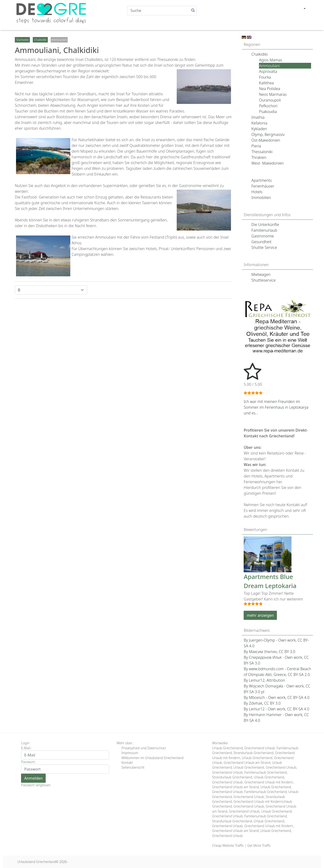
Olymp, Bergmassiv (268, 134)
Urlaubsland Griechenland (36, 862)
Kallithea (266, 83)
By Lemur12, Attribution (264, 680)
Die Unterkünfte (265, 225)
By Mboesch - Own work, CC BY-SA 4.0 (277, 697)
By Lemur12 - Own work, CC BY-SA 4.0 (276, 709)
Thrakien (259, 157)
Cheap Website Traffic (228, 845)
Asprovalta (268, 71)
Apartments (261, 180)
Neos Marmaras (273, 94)
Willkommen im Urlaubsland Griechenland (153, 758)
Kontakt (127, 763)
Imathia (258, 117)
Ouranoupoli (270, 100)
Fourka (265, 77)
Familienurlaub (264, 230)
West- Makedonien (267, 163)
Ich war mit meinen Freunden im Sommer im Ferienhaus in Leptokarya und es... (276, 407)
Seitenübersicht (133, 767)
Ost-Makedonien (266, 140)
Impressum (130, 753)
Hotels (257, 192)
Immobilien (261, 198)
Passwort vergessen (36, 785)
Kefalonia (259, 123)
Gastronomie (263, 236)
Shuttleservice (264, 280)
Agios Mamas (271, 60)
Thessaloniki (262, 152)
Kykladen (259, 129)
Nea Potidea (269, 89)
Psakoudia (268, 112)
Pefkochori (268, 106)
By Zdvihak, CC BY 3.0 (262, 703)
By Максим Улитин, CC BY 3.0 (269, 652)
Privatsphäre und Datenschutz (144, 748)
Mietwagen (261, 274)
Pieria (256, 146)
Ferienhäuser (263, 186)
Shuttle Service (264, 247)
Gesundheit (261, 242)
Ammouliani (269, 66)
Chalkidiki (259, 54)
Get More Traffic (259, 845)
